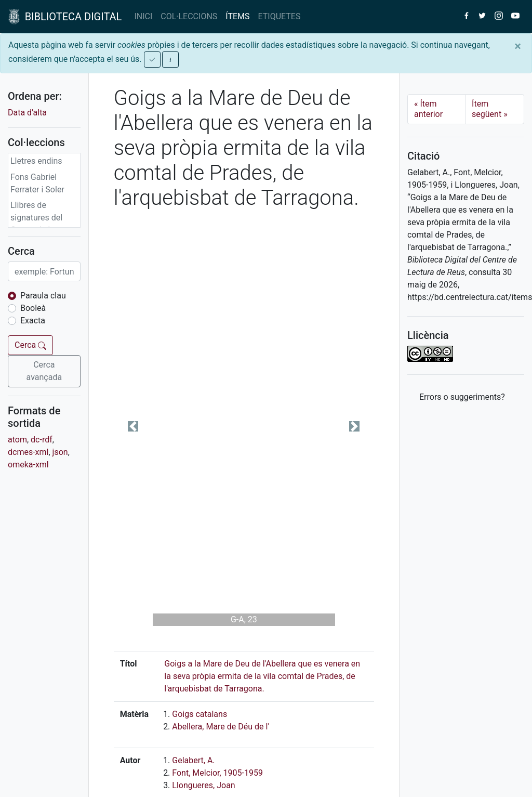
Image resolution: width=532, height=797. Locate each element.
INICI (143, 16)
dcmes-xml (28, 452)
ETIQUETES (280, 16)
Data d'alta (27, 113)
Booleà (33, 308)
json (60, 452)
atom (17, 440)
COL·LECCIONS (189, 16)
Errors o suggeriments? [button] (462, 397)
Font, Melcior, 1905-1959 (217, 773)
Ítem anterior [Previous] (428, 109)
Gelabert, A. (193, 760)
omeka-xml (28, 465)
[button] (133, 427)
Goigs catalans (199, 714)
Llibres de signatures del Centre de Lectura (43, 218)
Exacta (33, 321)
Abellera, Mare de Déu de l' (221, 727)
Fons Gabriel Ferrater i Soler (37, 183)
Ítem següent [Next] (490, 109)
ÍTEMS (237, 16)
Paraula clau (43, 296)
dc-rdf (42, 440)
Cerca (30, 345)
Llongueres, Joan (203, 785)
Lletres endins (36, 161)
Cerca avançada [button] (44, 371)
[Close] (518, 46)
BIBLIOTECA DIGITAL (65, 17)
